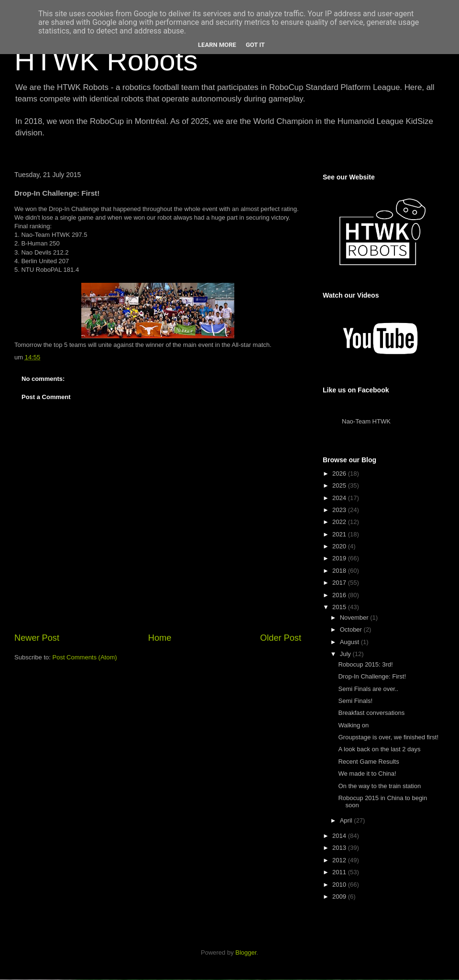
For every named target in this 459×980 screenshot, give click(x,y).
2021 (340, 534)
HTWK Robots (106, 61)
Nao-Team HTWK (366, 421)
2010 (340, 885)
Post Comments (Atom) (85, 657)
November (355, 618)
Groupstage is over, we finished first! (388, 737)
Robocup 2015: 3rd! (365, 664)
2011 (340, 872)
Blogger (246, 952)
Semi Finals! (355, 701)
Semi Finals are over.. (368, 689)
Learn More (217, 45)
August (350, 642)
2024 (340, 498)
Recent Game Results (368, 762)
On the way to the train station (379, 786)
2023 (340, 510)
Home (160, 638)
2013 (340, 848)
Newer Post (37, 638)
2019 (340, 558)
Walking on (353, 725)
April (347, 820)
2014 (340, 836)
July (346, 654)
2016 (340, 595)
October (352, 629)
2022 (340, 522)
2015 (340, 607)
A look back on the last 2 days (379, 749)
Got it (255, 45)
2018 (340, 571)
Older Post (281, 638)
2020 (340, 546)
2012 (340, 860)
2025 (340, 485)
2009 (340, 896)
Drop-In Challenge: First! (372, 676)
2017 (340, 583)
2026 (340, 473)
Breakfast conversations (371, 713)
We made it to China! (367, 774)
